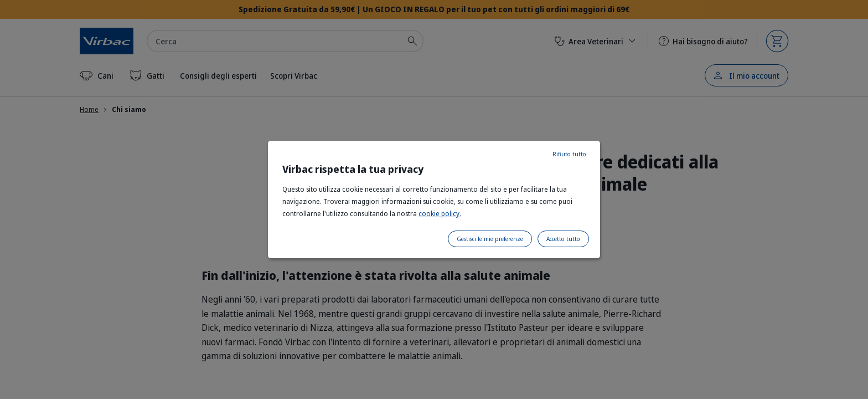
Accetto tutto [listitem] (563, 239)
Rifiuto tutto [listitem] (569, 154)
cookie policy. (440, 214)
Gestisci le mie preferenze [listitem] (490, 239)
